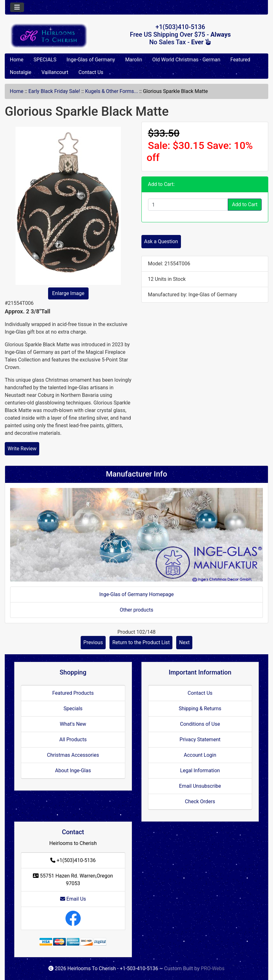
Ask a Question (161, 241)
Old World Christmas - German (186, 60)
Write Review (22, 449)
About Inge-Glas (73, 770)
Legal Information (200, 770)
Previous (93, 642)
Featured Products (73, 693)
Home (17, 60)
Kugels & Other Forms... (112, 91)
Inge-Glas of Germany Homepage (137, 594)
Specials (73, 709)
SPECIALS (45, 60)
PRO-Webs (213, 968)
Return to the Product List (141, 642)
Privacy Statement (200, 740)
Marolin (134, 60)
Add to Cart (245, 204)
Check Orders (200, 801)
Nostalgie (21, 72)
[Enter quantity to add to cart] (188, 205)
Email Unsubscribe (200, 786)
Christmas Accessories (73, 755)
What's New (73, 724)
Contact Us (91, 72)
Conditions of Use (200, 724)
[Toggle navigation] (17, 7)
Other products (136, 610)
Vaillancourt (55, 72)
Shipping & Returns (200, 709)
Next (184, 642)
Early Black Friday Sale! (54, 91)
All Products (73, 740)
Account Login (200, 755)
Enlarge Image (68, 293)
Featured (240, 60)
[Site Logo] (49, 36)
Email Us (73, 899)
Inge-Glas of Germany (91, 60)
